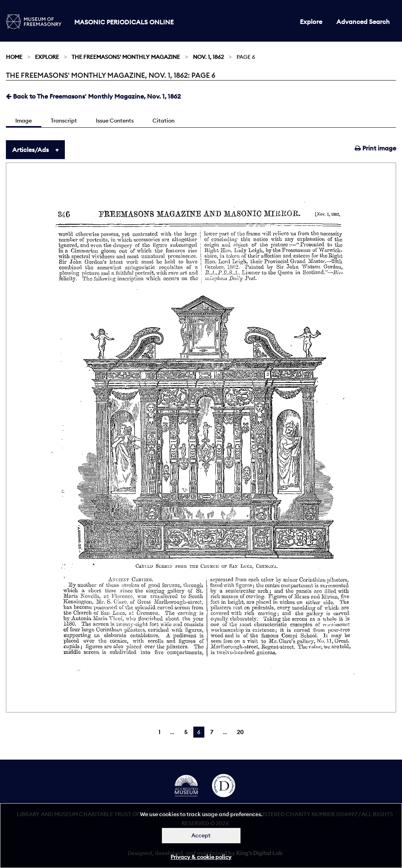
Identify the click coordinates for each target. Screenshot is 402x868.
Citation (163, 121)
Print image (375, 148)
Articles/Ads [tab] (30, 150)
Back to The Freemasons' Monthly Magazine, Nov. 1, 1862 (93, 96)
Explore (311, 22)
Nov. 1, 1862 (208, 57)
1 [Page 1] (159, 732)
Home (14, 57)
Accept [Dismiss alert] (201, 835)
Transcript (64, 121)
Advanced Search (363, 22)
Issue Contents (115, 121)
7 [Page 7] (212, 732)
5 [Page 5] (186, 732)
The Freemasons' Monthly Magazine (126, 57)
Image (24, 121)
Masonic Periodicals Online (124, 22)
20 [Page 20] (240, 732)
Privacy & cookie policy (201, 857)
